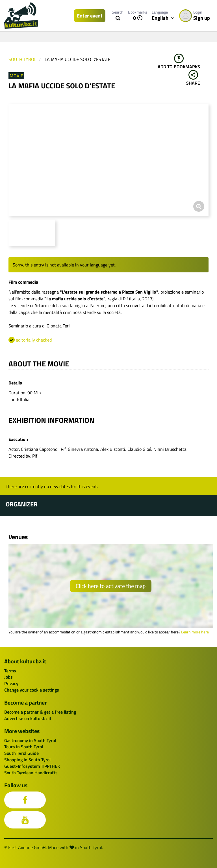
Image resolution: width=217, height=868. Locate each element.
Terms (10, 671)
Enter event (90, 16)
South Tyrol (22, 59)
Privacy (11, 683)
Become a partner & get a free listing (40, 712)
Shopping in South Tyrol (27, 760)
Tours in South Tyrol (24, 747)
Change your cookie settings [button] (32, 690)
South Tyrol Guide (21, 753)
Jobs (8, 677)
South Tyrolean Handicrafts (31, 773)
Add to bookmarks (179, 62)
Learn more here (195, 632)
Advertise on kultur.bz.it (28, 718)
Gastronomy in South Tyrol (30, 740)
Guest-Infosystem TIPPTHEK (32, 766)
